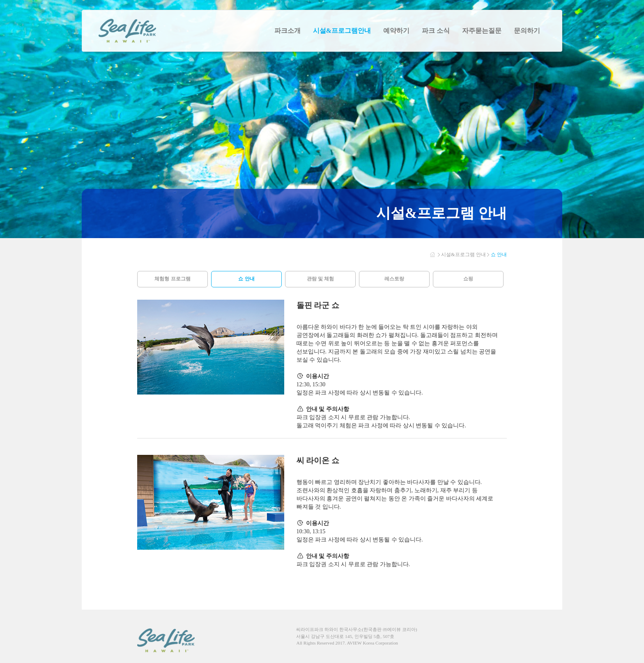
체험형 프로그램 (172, 279)
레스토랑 (394, 279)
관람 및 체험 (320, 279)
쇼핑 (468, 279)
